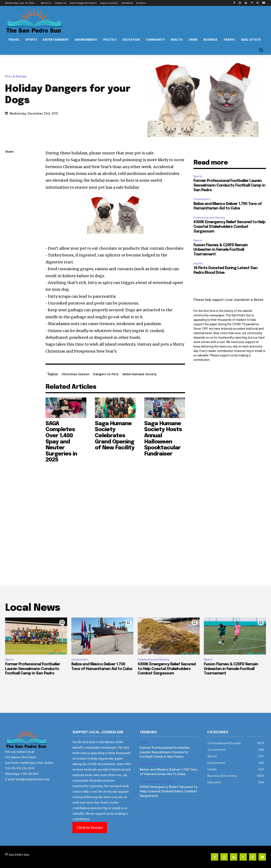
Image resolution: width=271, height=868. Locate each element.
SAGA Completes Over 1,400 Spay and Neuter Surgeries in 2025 (61, 442)
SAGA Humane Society (140, 374)
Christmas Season (75, 374)
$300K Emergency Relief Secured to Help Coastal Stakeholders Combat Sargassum (229, 227)
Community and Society (209, 218)
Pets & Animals (17, 77)
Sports (198, 176)
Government (202, 199)
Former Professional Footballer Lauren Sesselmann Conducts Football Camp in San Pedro (229, 185)
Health (198, 264)
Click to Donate (90, 828)
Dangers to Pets (106, 374)
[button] (261, 50)
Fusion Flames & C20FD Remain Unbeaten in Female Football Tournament (221, 250)
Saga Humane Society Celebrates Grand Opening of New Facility (115, 436)
